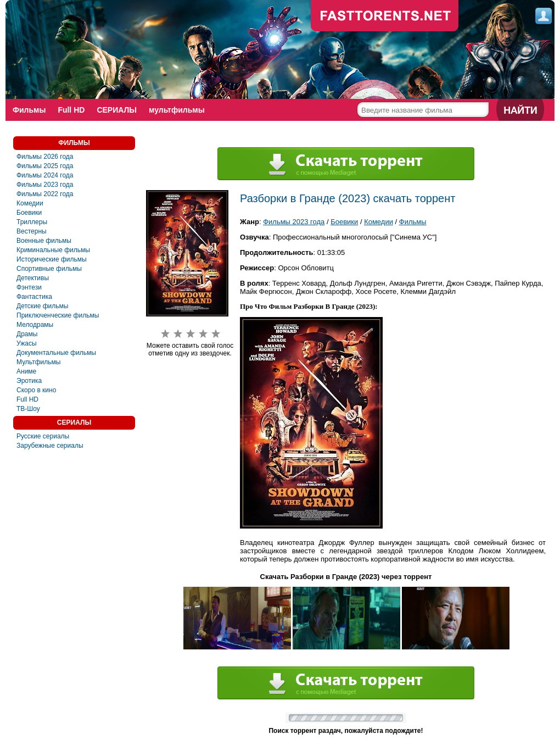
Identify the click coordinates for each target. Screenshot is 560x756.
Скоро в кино (36, 390)
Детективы (33, 278)
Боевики (29, 213)
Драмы (27, 334)
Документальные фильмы (56, 353)
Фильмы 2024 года (45, 175)
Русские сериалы (43, 436)
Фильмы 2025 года (45, 166)
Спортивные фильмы (49, 269)
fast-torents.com (385, 16)
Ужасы (27, 343)
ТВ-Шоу (28, 409)
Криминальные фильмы (53, 250)
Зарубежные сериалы (50, 446)
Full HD (71, 110)
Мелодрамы (35, 325)
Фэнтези (29, 287)
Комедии (30, 203)
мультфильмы (177, 110)
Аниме (26, 371)
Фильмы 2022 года (45, 194)
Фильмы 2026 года (45, 157)
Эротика (29, 381)
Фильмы (29, 110)
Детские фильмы (42, 306)
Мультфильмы (38, 362)
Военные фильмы (44, 241)
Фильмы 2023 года (45, 185)
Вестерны (32, 231)
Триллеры (32, 222)
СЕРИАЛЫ (117, 110)
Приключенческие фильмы (58, 315)
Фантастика (34, 297)
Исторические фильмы (52, 259)
